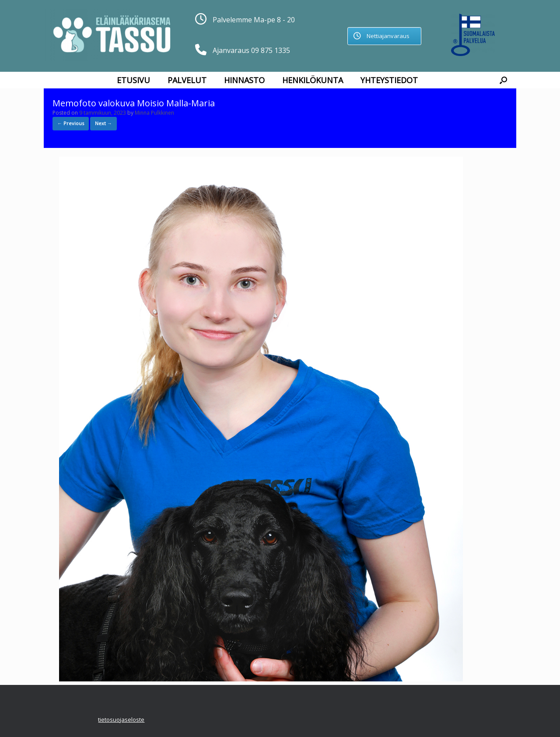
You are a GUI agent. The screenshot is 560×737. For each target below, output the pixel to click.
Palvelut (187, 80)
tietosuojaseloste (121, 719)
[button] (503, 80)
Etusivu (133, 80)
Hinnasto (244, 80)
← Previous (71, 123)
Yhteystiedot (389, 80)
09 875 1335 (271, 50)
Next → (103, 123)
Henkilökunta (313, 80)
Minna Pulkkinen (154, 113)
